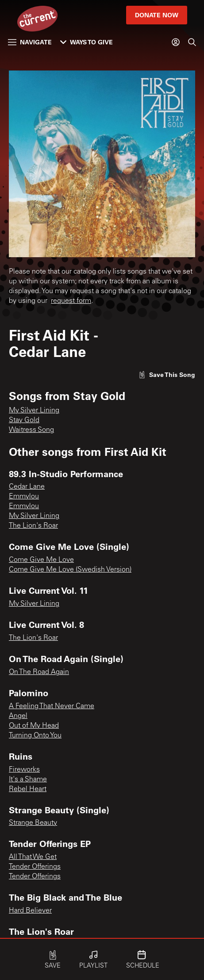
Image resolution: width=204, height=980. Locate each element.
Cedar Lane (27, 487)
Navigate (30, 42)
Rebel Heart (28, 789)
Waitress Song (31, 430)
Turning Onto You (35, 736)
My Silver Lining (34, 411)
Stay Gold (24, 420)
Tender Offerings (35, 867)
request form (71, 301)
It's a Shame (28, 780)
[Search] (192, 42)
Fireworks (24, 770)
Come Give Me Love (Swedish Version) (70, 570)
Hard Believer (30, 911)
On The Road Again (39, 672)
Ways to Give (87, 42)
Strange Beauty (33, 823)
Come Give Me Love (41, 560)
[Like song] (167, 374)
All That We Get (33, 857)
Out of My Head (34, 726)
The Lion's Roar (33, 526)
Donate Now (157, 15)
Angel (18, 716)
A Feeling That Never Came (52, 706)
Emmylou (24, 497)
